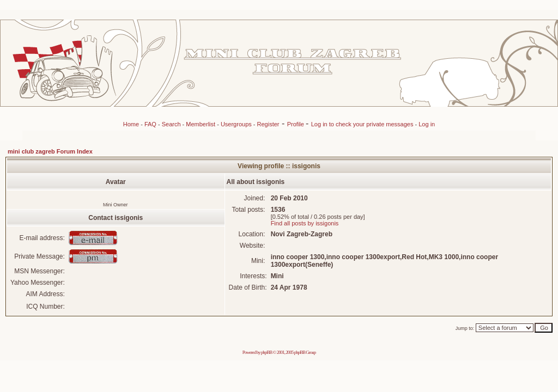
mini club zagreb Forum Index (50, 151)
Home (131, 124)
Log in (427, 124)
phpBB (267, 352)
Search (171, 124)
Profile (296, 124)
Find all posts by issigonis (305, 223)
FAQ (150, 124)
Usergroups (236, 124)
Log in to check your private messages (363, 124)
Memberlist (201, 124)
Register (268, 124)
